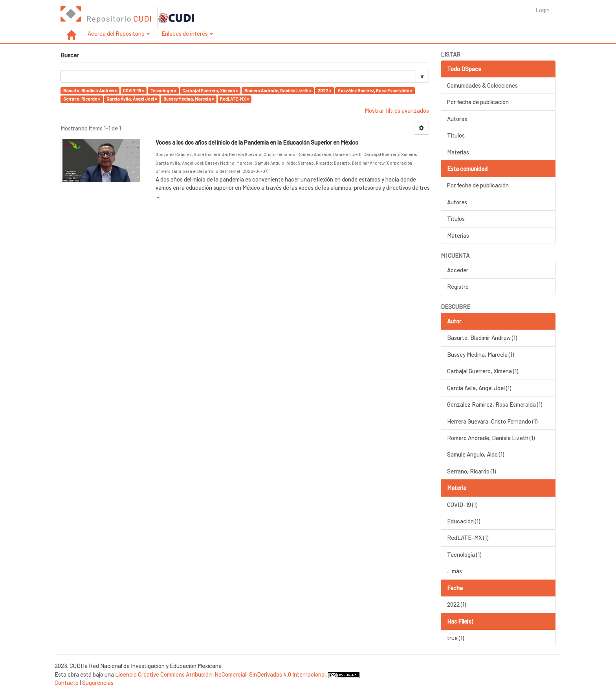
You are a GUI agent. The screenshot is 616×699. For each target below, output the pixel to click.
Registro (458, 286)
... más (455, 571)
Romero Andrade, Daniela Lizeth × (278, 91)
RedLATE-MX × (234, 99)
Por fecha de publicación (478, 102)
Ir (422, 76)
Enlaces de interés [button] (187, 33)
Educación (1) (464, 521)
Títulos (456, 135)
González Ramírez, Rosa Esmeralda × (375, 91)
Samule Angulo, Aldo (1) (476, 454)
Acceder (458, 270)
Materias (458, 152)
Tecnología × (163, 91)
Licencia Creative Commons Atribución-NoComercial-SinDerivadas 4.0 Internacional (220, 674)
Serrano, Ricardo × (82, 99)
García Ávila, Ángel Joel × (132, 99)
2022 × (324, 91)
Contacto (67, 682)
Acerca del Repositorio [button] (119, 33)
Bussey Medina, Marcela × (189, 99)
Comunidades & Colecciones (482, 85)
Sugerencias (98, 682)
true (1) (456, 638)
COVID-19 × (133, 91)
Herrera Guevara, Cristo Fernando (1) (492, 421)
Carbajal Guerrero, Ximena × (210, 91)
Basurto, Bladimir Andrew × (90, 91)
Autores (457, 119)
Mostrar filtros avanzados (397, 110)
